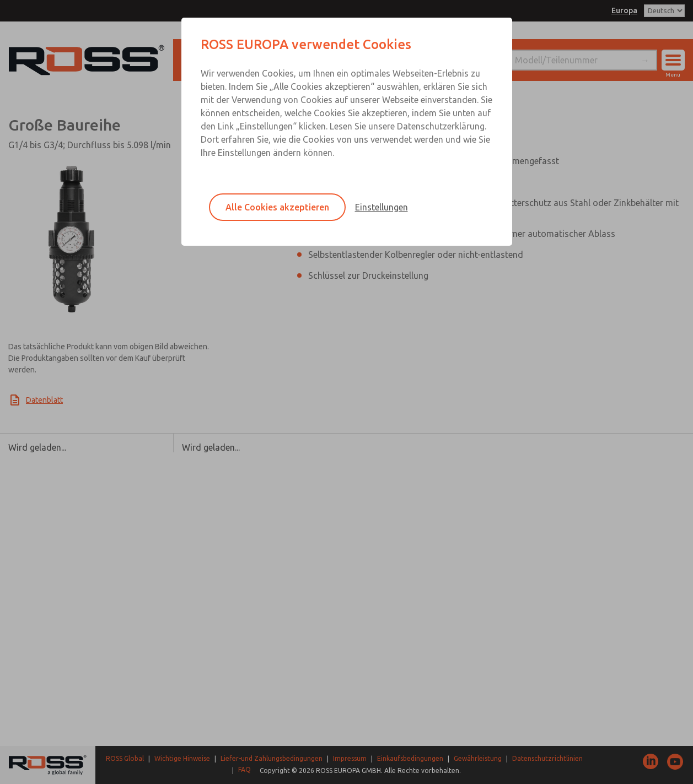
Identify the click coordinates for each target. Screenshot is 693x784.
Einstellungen (382, 207)
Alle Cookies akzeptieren (277, 207)
